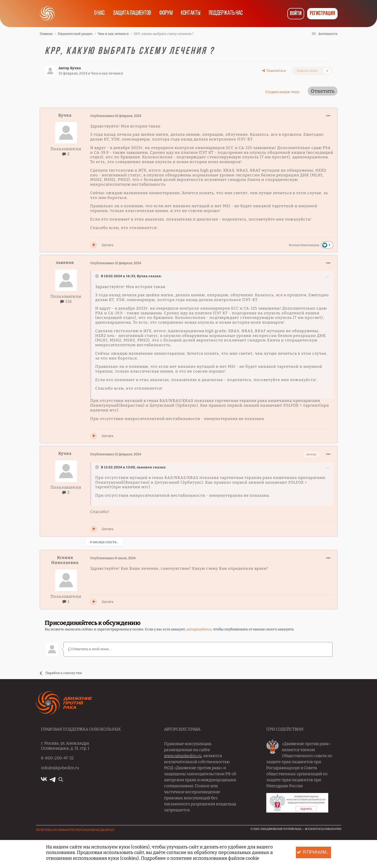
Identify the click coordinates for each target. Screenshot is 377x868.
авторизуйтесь (199, 629)
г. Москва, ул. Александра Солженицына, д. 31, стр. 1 (65, 745)
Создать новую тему (282, 92)
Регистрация (322, 14)
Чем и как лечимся (107, 73)
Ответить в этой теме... (90, 649)
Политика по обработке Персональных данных (75, 830)
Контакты (191, 14)
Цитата (107, 245)
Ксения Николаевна (304, 245)
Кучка (75, 68)
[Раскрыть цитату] (98, 276)
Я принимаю (314, 853)
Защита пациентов (131, 14)
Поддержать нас (227, 14)
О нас (98, 14)
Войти (296, 14)
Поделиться (274, 71)
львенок (65, 263)
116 (66, 301)
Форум (166, 14)
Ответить (323, 91)
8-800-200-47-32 (57, 758)
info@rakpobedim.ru (60, 768)
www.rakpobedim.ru (183, 755)
